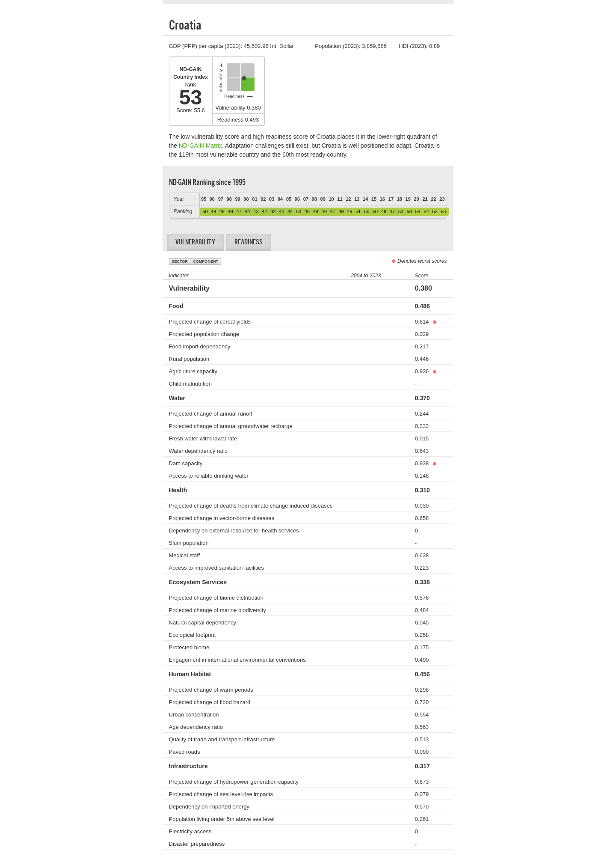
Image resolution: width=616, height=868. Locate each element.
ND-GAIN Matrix (200, 146)
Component (206, 262)
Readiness (249, 242)
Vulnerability (195, 242)
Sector (180, 262)
